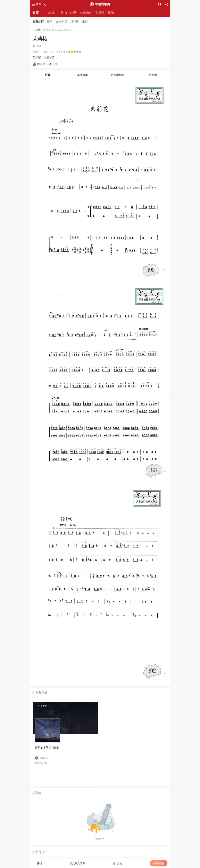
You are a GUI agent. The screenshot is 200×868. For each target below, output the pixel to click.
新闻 (111, 13)
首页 (36, 13)
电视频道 (86, 13)
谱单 (50, 22)
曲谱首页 (38, 22)
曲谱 (73, 13)
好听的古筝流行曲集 (47, 747)
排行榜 (75, 22)
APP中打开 (159, 864)
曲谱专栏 (62, 22)
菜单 (38, 4)
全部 (85, 22)
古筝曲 (62, 13)
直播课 (100, 13)
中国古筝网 (103, 4)
